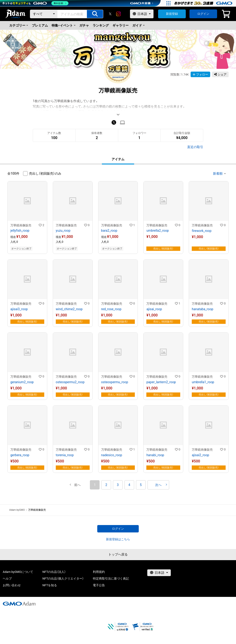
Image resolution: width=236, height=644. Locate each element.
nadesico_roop (112, 455)
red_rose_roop (111, 309)
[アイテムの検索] (95, 14)
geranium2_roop (22, 382)
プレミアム (40, 25)
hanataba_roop (202, 309)
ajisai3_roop (19, 309)
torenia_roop (65, 455)
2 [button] (106, 485)
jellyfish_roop (20, 231)
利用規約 (99, 572)
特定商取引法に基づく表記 (111, 579)
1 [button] (95, 485)
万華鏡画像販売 (21, 225)
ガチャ (84, 25)
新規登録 (172, 14)
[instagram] (118, 14)
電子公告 (99, 585)
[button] (77, 485)
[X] (110, 14)
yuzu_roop (63, 231)
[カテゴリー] (44, 14)
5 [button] (141, 485)
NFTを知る (50, 585)
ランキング (101, 25)
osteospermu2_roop (70, 382)
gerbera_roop (20, 455)
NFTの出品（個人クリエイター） (63, 579)
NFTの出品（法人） (54, 572)
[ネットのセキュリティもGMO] (35, 3)
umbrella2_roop (158, 231)
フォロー (200, 74)
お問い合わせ (12, 585)
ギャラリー (121, 25)
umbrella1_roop (203, 382)
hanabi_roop (155, 455)
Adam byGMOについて (18, 572)
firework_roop (202, 231)
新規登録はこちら (118, 539)
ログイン (203, 14)
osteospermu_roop (115, 382)
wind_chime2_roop (69, 309)
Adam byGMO (17, 510)
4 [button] (129, 485)
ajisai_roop (154, 309)
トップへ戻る (118, 554)
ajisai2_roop (200, 455)
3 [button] (118, 485)
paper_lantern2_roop (161, 382)
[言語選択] (142, 14)
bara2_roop (109, 231)
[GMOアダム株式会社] (19, 604)
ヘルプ (7, 579)
